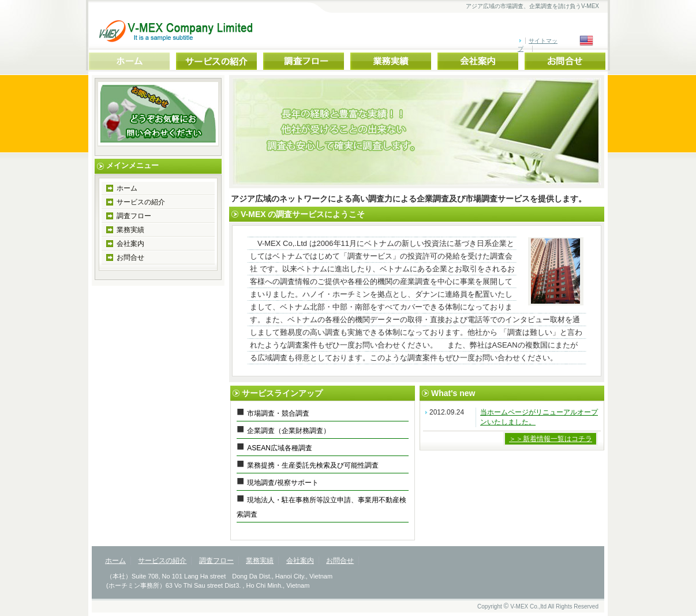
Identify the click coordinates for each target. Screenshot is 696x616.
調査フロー (134, 216)
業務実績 (130, 230)
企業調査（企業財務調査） (289, 431)
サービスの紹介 (141, 202)
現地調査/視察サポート (282, 483)
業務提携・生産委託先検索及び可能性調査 (313, 465)
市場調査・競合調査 (278, 413)
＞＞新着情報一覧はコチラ (551, 439)
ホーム (127, 188)
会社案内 (130, 244)
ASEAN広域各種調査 (280, 448)
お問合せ (130, 257)
